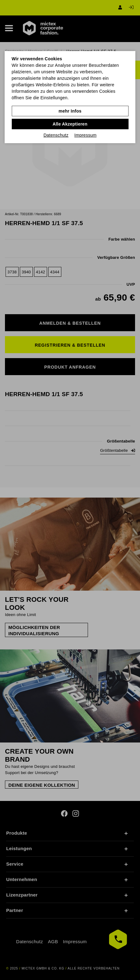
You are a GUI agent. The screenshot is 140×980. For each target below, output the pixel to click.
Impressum (85, 135)
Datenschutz (56, 135)
